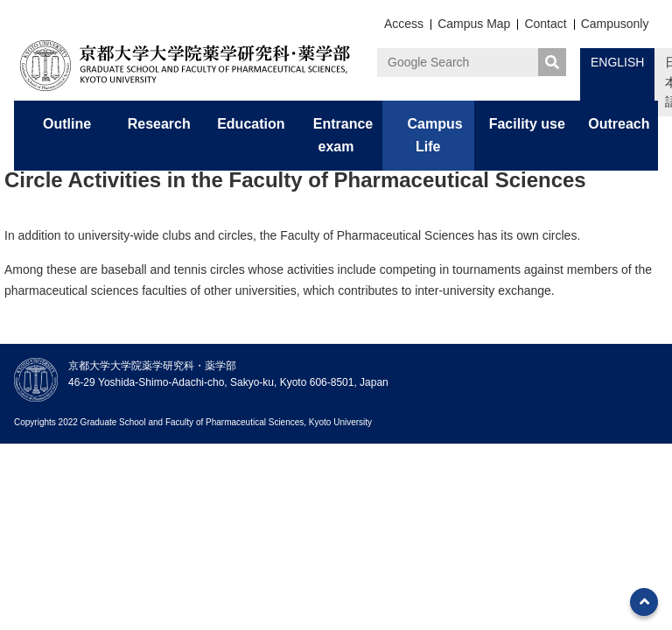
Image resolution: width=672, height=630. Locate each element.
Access (404, 24)
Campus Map (474, 24)
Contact (545, 24)
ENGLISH (617, 62)
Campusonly (615, 24)
